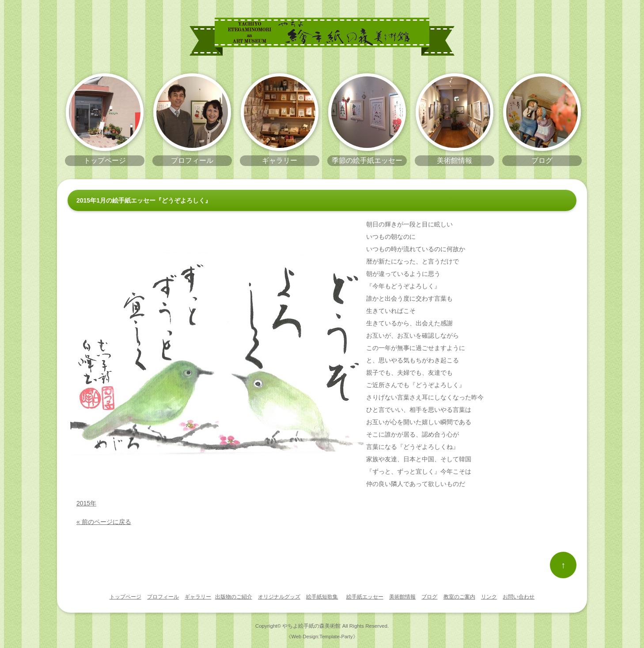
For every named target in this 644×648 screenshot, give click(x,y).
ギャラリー (198, 597)
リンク (489, 597)
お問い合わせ (519, 597)
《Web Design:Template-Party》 (322, 637)
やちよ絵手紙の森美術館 (311, 626)
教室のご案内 (459, 597)
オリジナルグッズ (279, 597)
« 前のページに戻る (104, 522)
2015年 (86, 503)
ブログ (429, 597)
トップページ (125, 597)
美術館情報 (402, 597)
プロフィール (163, 597)
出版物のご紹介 (234, 597)
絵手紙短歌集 (322, 597)
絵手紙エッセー (365, 597)
